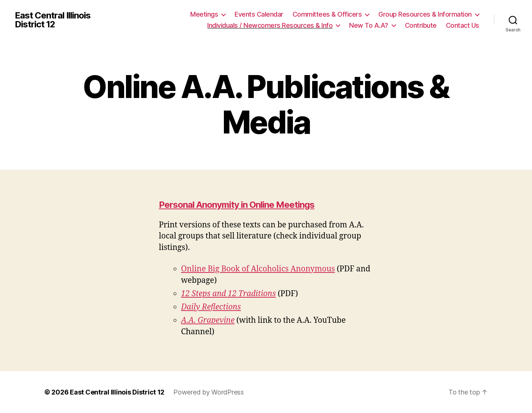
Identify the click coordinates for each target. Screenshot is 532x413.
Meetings (204, 14)
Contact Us (463, 25)
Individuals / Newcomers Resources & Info (270, 25)
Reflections (221, 307)
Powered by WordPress (209, 392)
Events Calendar (259, 14)
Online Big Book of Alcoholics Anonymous (258, 269)
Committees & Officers (327, 14)
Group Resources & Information (425, 14)
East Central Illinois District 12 (53, 20)
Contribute (421, 25)
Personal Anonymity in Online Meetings (237, 205)
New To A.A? (369, 25)
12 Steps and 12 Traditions (229, 294)
